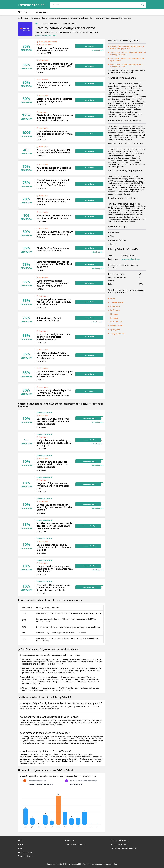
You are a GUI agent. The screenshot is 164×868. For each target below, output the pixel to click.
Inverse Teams (117, 302)
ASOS (20, 844)
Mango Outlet (116, 326)
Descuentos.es (31, 5)
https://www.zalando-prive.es (45, 35)
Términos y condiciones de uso (124, 848)
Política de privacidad (120, 844)
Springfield (115, 330)
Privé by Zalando (25, 852)
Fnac (20, 848)
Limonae (114, 314)
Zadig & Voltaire (117, 333)
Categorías (42, 12)
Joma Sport (115, 306)
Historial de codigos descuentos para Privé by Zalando (126, 66)
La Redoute (115, 310)
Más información (98, 50)
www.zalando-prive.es (131, 259)
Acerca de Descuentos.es (75, 844)
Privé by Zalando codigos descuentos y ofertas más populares (127, 47)
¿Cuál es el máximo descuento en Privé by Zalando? (127, 59)
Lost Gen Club (116, 322)
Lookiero (114, 318)
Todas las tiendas (26, 856)
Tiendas (23, 12)
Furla (113, 298)
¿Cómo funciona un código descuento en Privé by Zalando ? (128, 53)
